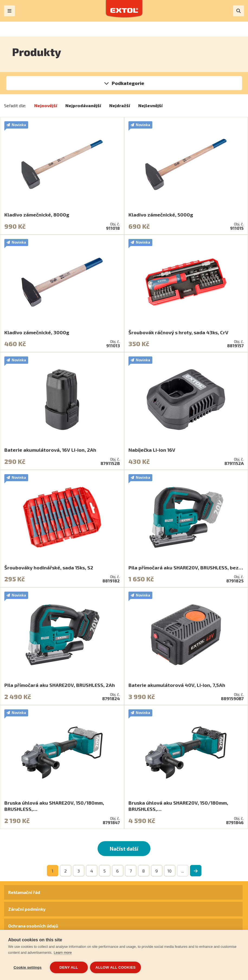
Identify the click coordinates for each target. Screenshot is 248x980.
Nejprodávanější (83, 105)
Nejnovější (46, 105)
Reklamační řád (24, 892)
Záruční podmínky (27, 909)
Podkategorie (128, 83)
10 (170, 871)
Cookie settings (28, 967)
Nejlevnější (150, 105)
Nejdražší (120, 105)
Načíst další (124, 849)
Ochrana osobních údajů (33, 926)
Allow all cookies (116, 967)
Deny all (69, 967)
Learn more (63, 953)
